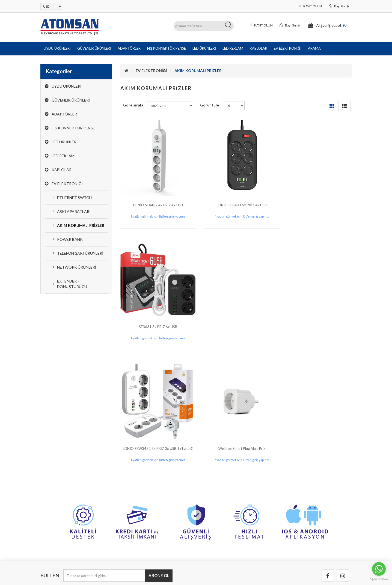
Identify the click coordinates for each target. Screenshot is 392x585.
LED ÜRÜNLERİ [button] (204, 48)
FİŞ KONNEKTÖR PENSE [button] (167, 48)
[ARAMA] (204, 26)
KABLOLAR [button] (259, 48)
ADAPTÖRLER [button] (129, 48)
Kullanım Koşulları (297, 509)
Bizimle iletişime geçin (221, 498)
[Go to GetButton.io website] (379, 579)
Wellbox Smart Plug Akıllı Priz (236, 319)
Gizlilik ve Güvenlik (298, 498)
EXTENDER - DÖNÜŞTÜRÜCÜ (72, 284)
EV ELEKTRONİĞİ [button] (288, 48)
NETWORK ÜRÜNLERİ (77, 267)
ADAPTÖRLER (64, 114)
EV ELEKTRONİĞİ (67, 184)
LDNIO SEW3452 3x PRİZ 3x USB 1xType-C (156, 319)
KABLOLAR (62, 170)
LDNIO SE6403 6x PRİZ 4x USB (236, 201)
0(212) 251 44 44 (55, 509)
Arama (314, 48)
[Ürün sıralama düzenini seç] (170, 106)
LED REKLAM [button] (233, 48)
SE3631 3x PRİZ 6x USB (316, 201)
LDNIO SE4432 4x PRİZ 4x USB (156, 201)
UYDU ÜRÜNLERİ (66, 86)
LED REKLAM (63, 156)
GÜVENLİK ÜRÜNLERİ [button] (94, 48)
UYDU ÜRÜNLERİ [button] (57, 48)
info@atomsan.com (57, 520)
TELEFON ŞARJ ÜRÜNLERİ (80, 253)
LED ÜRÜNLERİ (65, 142)
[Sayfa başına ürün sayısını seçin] (234, 106)
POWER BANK (70, 239)
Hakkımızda (292, 520)
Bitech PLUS (341, 568)
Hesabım (130, 487)
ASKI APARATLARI (74, 211)
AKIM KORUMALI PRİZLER (81, 225)
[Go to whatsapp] (379, 569)
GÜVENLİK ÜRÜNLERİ (71, 100)
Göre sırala (133, 105)
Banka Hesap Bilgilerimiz (223, 487)
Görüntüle (210, 105)
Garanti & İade (295, 487)
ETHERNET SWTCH (74, 198)
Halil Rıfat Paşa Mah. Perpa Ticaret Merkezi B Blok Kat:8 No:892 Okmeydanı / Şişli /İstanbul (76, 492)
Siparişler (130, 498)
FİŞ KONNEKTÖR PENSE (73, 128)
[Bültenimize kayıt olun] (104, 446)
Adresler (130, 509)
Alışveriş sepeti (136, 520)
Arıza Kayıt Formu (217, 509)
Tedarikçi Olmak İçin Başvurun (308, 531)
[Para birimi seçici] (51, 6)
